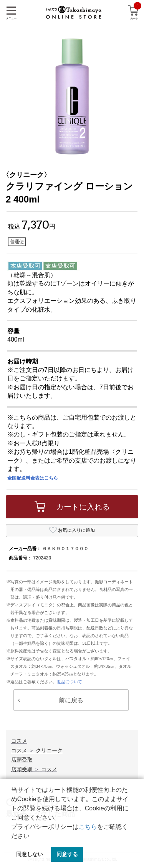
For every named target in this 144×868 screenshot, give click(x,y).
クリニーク (49, 750)
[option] (72, 96)
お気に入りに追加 (72, 530)
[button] (32, 836)
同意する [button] (67, 854)
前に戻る (50, 700)
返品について (70, 682)
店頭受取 (22, 760)
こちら (88, 827)
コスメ (19, 741)
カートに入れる (72, 507)
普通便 (17, 242)
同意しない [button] (30, 854)
